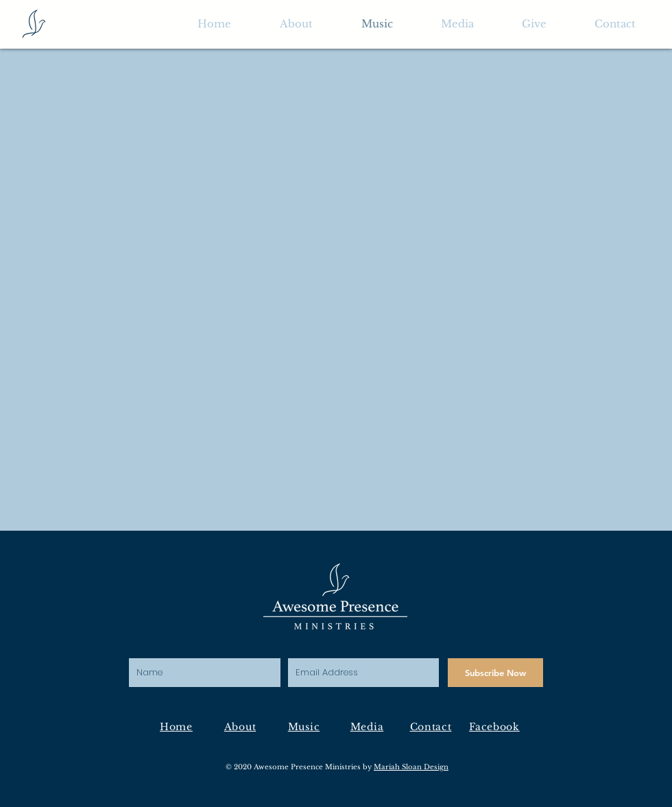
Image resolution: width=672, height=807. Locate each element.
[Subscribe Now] (495, 673)
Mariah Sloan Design (411, 767)
